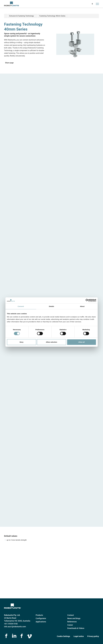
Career (70, 625)
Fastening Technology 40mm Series (52, 16)
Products (39, 615)
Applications (41, 622)
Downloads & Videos (76, 628)
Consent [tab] (21, 306)
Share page (9, 63)
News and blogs (74, 618)
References (72, 622)
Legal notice (79, 636)
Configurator (41, 618)
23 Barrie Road (10, 618)
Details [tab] (52, 306)
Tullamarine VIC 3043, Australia (17, 621)
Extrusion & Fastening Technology (22, 16)
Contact (71, 615)
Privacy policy (93, 636)
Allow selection (51, 342)
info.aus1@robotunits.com (15, 627)
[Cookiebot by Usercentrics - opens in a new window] (87, 300)
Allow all (82, 342)
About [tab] (82, 306)
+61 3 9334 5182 (11, 624)
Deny (22, 342)
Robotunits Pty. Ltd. (12, 615)
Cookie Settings (63, 636)
